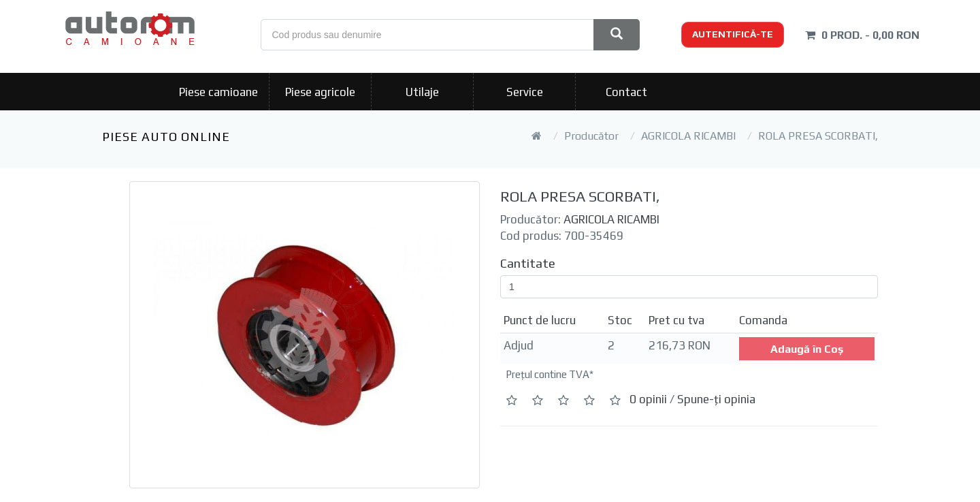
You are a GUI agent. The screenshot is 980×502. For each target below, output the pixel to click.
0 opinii (648, 399)
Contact (626, 92)
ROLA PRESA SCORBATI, (818, 136)
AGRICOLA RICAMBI (688, 136)
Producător (591, 136)
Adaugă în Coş (807, 349)
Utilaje (422, 92)
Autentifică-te (733, 34)
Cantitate (528, 263)
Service (525, 92)
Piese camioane (218, 92)
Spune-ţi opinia (716, 399)
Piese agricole (320, 92)
